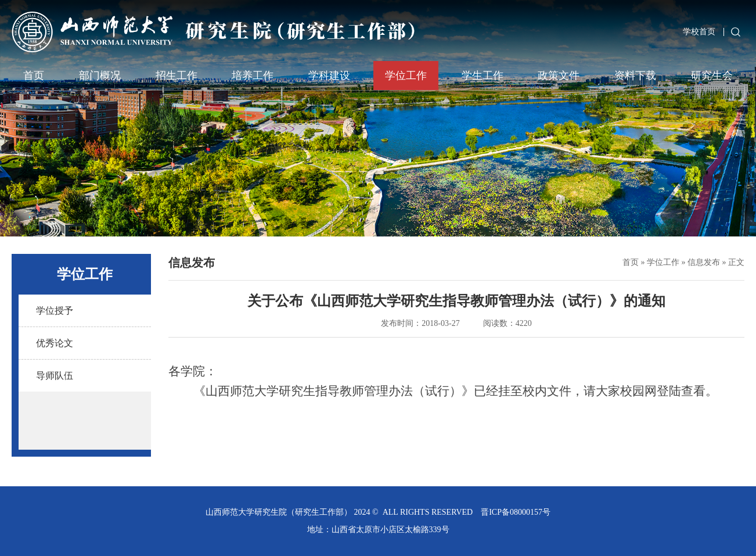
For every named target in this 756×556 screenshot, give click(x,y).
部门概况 (100, 76)
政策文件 (559, 76)
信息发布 (704, 262)
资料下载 (635, 76)
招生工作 (177, 76)
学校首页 (699, 32)
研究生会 (712, 76)
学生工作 (483, 76)
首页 (34, 76)
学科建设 (329, 76)
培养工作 (253, 76)
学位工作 (406, 76)
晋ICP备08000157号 (516, 512)
